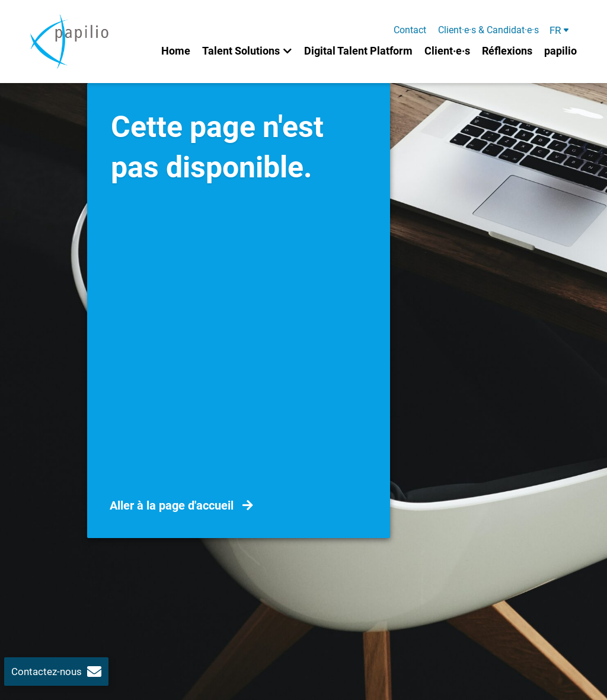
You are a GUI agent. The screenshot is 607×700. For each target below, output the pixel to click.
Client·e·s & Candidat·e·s (488, 30)
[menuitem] (560, 30)
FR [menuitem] (555, 30)
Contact (410, 30)
